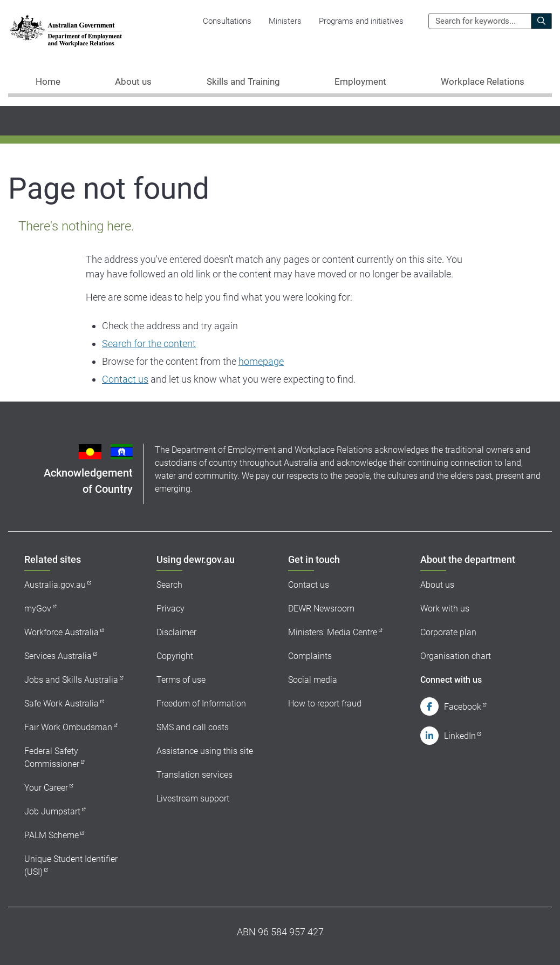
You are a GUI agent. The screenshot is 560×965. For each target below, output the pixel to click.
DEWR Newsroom (321, 609)
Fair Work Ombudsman (68, 727)
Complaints (310, 656)
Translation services (194, 775)
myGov (38, 609)
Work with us (445, 609)
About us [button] (133, 81)
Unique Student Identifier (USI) (71, 865)
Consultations (227, 21)
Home (48, 81)
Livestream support (193, 798)
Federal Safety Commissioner (52, 757)
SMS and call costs (193, 727)
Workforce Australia (62, 632)
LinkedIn (460, 736)
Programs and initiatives (361, 21)
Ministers (285, 21)
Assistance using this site (205, 751)
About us (437, 585)
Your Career (46, 788)
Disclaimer (176, 632)
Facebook (463, 707)
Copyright (175, 656)
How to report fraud (325, 704)
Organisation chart (456, 656)
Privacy (170, 609)
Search (169, 585)
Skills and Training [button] (243, 81)
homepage (261, 361)
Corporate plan (448, 632)
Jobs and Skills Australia (71, 680)
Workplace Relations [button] (483, 81)
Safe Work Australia (62, 704)
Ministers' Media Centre (333, 632)
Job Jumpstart (52, 811)
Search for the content (149, 344)
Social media (313, 680)
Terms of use (181, 680)
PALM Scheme (52, 835)
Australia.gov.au (55, 585)
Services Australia (58, 656)
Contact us (125, 379)
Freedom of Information (201, 704)
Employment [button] (360, 81)
